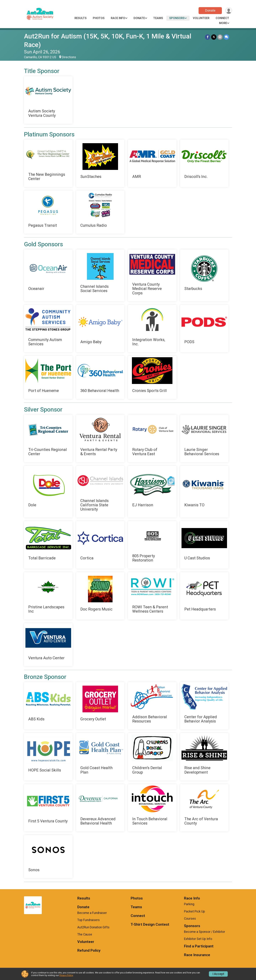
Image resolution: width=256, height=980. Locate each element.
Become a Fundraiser (92, 913)
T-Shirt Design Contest (150, 925)
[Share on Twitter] (214, 37)
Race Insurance (197, 955)
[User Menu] (229, 11)
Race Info (118, 18)
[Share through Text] (226, 37)
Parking (189, 904)
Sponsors (177, 18)
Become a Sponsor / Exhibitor (205, 932)
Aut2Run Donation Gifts (93, 927)
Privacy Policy (66, 975)
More (223, 23)
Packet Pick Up (194, 911)
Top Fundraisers (89, 920)
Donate (210, 10)
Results (81, 18)
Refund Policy (89, 951)
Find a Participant (199, 946)
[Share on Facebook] (208, 37)
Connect (222, 18)
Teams (158, 18)
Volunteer (201, 18)
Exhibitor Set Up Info (198, 939)
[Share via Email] (220, 37)
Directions (69, 57)
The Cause (85, 934)
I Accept (218, 974)
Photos (99, 18)
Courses (190, 919)
